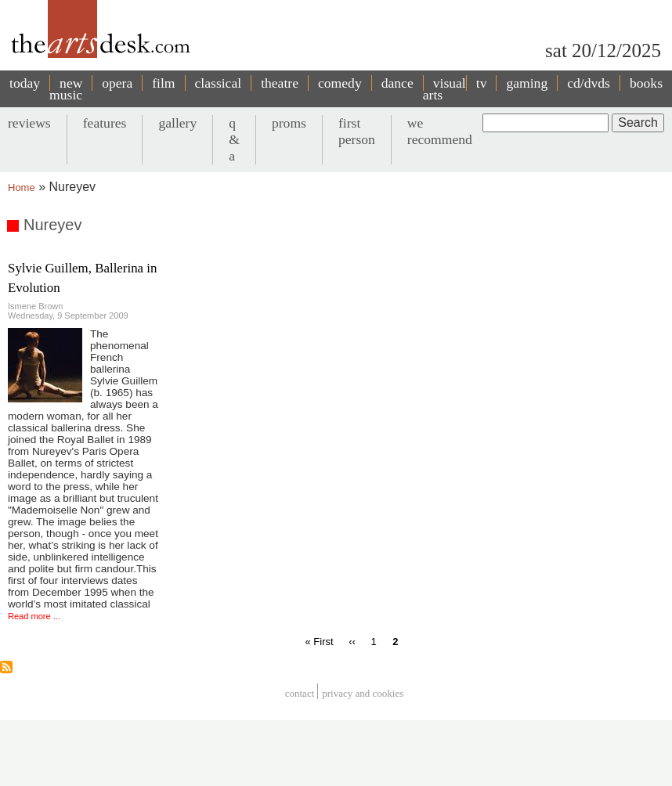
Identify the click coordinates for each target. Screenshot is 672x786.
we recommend (440, 131)
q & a (234, 139)
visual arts (444, 89)
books (646, 83)
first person (357, 131)
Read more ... (34, 616)
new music (66, 89)
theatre (280, 83)
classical (219, 83)
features (105, 123)
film (163, 83)
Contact (300, 693)
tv (482, 83)
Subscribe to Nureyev (6, 667)
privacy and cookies (363, 693)
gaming (527, 83)
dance (397, 83)
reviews (29, 123)
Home (22, 187)
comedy (340, 83)
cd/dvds (589, 83)
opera (117, 83)
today (25, 83)
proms (289, 123)
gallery (177, 123)
